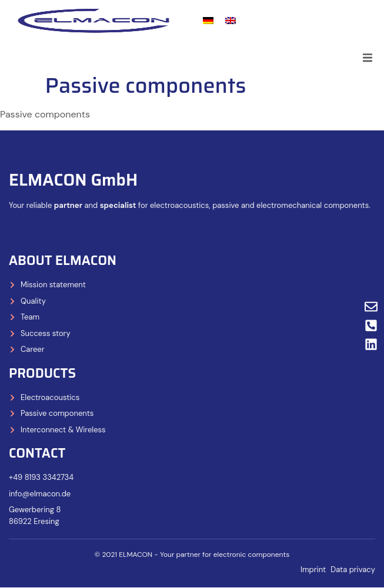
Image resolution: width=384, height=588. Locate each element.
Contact (37, 453)
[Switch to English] (231, 21)
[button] (368, 58)
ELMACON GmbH (73, 180)
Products (42, 373)
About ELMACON (63, 261)
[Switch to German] (208, 21)
